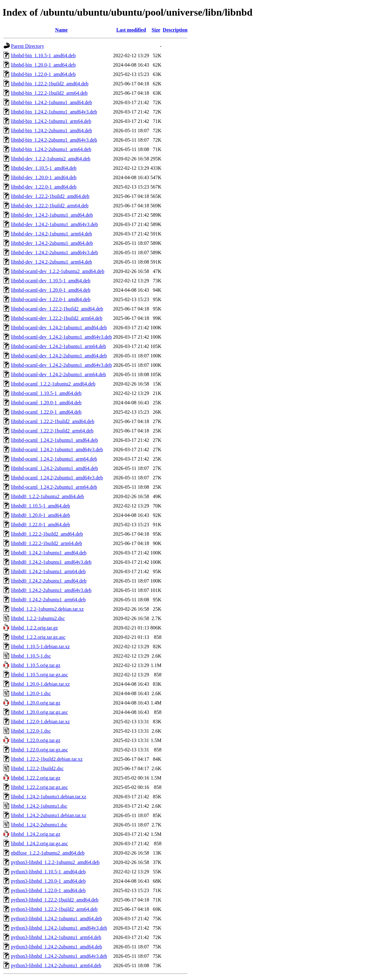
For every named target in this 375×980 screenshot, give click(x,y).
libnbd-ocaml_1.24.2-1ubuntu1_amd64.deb (54, 440)
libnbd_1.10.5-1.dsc (31, 656)
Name (61, 30)
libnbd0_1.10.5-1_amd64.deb (41, 506)
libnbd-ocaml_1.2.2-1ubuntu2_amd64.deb (53, 384)
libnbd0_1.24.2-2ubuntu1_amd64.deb (49, 581)
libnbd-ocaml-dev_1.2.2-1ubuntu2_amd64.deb (58, 271)
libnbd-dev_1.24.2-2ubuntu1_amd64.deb (52, 243)
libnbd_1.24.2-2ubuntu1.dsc (39, 825)
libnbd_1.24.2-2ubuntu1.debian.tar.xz (49, 815)
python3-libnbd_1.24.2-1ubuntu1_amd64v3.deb (59, 928)
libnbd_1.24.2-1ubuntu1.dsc (39, 806)
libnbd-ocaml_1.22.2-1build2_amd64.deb (53, 421)
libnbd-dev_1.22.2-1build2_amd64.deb (50, 196)
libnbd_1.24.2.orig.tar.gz (36, 834)
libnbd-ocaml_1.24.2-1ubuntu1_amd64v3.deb (57, 450)
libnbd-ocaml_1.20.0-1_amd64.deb (46, 403)
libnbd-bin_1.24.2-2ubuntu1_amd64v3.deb (54, 140)
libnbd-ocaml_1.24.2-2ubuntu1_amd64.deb (54, 468)
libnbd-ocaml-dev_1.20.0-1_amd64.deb (51, 290)
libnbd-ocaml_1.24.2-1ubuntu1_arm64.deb (54, 459)
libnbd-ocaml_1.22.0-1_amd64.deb (46, 412)
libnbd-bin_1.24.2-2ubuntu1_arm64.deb (51, 149)
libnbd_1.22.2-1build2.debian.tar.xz (47, 759)
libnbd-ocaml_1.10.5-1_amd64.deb (46, 393)
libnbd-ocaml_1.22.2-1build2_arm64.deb (52, 431)
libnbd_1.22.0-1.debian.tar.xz (40, 722)
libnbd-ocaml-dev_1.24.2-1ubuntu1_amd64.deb (59, 328)
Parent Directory (28, 46)
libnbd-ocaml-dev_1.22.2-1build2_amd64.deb (57, 309)
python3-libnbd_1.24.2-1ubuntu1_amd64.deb (57, 919)
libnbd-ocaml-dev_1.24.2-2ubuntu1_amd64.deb (59, 356)
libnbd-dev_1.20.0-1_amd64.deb (44, 177)
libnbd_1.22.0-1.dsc (31, 731)
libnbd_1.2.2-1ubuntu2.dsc (38, 618)
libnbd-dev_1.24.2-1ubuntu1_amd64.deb (52, 215)
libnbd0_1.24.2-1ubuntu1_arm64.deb (48, 571)
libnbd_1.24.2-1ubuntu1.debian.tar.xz (49, 797)
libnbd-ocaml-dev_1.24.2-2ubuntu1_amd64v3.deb (61, 365)
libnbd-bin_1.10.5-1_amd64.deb (43, 56)
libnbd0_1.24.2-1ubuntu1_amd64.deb (49, 553)
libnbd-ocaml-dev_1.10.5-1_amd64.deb (51, 281)
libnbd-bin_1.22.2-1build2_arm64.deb (49, 93)
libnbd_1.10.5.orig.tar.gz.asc (39, 675)
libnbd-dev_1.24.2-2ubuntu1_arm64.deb (51, 262)
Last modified (131, 30)
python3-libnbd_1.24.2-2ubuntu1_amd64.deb (57, 947)
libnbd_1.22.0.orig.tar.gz (36, 740)
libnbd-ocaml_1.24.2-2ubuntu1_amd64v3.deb (57, 478)
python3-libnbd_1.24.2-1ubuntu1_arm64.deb (56, 937)
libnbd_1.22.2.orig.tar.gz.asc (39, 787)
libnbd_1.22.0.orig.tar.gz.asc (39, 750)
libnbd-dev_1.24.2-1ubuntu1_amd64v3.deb (54, 224)
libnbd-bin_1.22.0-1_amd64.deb (43, 74)
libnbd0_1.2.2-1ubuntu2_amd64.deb (47, 496)
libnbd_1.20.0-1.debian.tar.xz (40, 684)
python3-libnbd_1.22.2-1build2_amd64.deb (55, 900)
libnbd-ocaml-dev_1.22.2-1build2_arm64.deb (57, 318)
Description (175, 30)
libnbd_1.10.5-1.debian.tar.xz (40, 647)
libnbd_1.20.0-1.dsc (31, 693)
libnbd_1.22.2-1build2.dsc (37, 768)
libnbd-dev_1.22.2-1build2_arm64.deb (50, 206)
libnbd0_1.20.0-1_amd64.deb (41, 515)
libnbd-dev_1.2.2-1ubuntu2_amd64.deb (51, 159)
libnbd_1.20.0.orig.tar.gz (36, 703)
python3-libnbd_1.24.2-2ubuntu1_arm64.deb (56, 965)
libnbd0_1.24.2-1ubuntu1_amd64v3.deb (51, 562)
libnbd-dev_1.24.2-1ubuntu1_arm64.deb (51, 234)
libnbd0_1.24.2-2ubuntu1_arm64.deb (48, 600)
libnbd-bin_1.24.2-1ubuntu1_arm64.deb (51, 121)
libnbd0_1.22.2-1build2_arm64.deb (46, 543)
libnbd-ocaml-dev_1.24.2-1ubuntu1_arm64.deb (59, 346)
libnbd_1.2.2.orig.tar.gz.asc (38, 637)
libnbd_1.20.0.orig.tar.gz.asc (39, 712)
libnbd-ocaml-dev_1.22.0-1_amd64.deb (51, 299)
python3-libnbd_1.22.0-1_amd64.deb (48, 890)
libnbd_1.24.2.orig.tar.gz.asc (39, 844)
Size (156, 30)
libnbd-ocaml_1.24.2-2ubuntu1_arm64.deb (54, 487)
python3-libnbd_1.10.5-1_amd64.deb (48, 872)
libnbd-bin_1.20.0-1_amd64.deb (43, 65)
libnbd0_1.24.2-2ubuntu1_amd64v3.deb (51, 590)
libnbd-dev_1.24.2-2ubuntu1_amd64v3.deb (54, 253)
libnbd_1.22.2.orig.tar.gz (36, 778)
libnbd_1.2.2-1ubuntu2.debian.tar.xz (47, 609)
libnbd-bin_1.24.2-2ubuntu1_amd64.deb (51, 131)
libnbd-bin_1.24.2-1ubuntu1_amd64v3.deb (54, 112)
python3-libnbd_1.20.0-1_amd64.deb (48, 881)
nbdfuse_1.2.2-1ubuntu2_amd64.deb (48, 853)
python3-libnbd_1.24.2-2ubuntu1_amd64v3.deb (59, 956)
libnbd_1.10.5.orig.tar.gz (36, 665)
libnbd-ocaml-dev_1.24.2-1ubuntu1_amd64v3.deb (61, 337)
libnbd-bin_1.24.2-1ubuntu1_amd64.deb (51, 102)
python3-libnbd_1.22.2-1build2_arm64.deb (54, 909)
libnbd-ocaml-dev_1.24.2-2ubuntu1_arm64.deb (59, 374)
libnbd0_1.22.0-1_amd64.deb (41, 525)
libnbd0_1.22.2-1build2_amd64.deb (47, 534)
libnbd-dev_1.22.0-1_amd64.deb (44, 187)
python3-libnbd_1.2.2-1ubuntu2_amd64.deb (55, 862)
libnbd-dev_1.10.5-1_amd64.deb (44, 168)
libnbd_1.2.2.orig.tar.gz (34, 628)
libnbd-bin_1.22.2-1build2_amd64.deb (50, 84)
